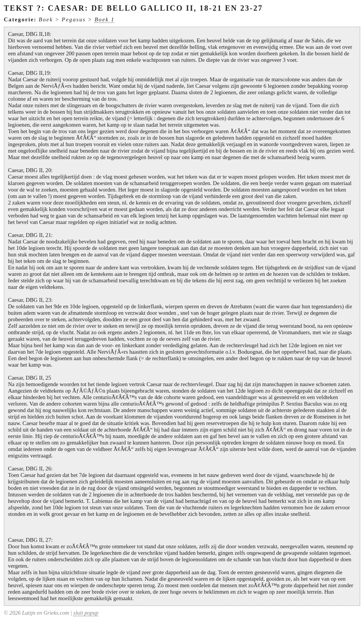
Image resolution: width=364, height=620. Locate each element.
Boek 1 (104, 19)
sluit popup (86, 613)
